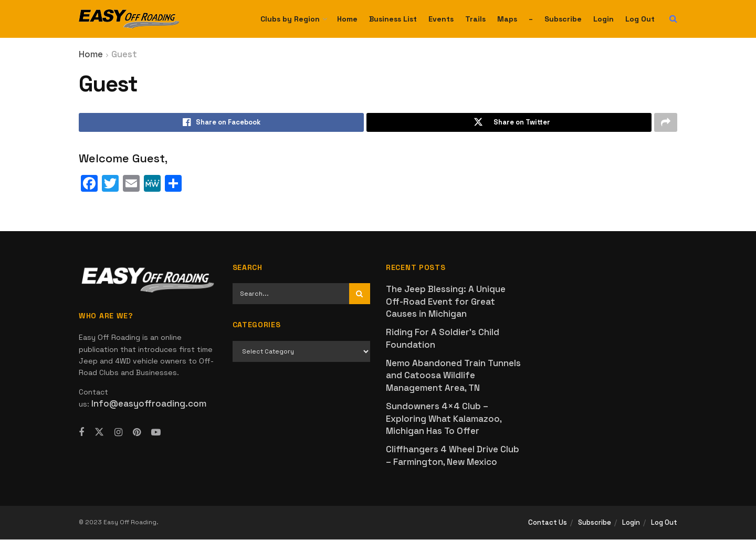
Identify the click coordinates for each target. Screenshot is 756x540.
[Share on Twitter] (509, 123)
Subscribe (563, 19)
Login (603, 19)
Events (441, 19)
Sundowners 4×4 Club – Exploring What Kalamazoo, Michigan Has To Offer (444, 419)
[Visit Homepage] (129, 19)
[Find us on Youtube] (156, 433)
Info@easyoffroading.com (149, 404)
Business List (393, 19)
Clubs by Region (290, 19)
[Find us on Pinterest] (137, 433)
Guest (124, 54)
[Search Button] (673, 19)
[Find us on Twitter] (99, 433)
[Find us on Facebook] (81, 433)
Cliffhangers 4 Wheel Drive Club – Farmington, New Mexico (453, 456)
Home (347, 19)
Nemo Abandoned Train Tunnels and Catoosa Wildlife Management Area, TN (453, 376)
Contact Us (548, 523)
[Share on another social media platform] (666, 123)
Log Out (640, 19)
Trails (475, 19)
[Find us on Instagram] (118, 433)
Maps (507, 19)
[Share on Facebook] (221, 123)
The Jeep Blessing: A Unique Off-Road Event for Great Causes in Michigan (446, 302)
